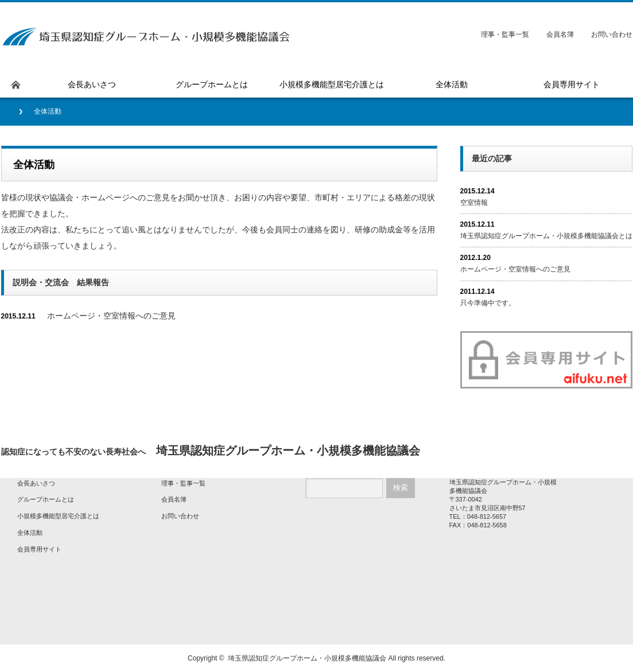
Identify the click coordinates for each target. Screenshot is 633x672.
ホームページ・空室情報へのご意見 (111, 316)
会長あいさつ (36, 483)
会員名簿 (560, 34)
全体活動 (30, 533)
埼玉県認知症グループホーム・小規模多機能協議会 (307, 658)
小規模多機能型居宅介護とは (58, 516)
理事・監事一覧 (505, 34)
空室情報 (474, 203)
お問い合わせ (612, 34)
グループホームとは (46, 499)
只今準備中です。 (488, 303)
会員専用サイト (39, 549)
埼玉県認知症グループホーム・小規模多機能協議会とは (546, 236)
